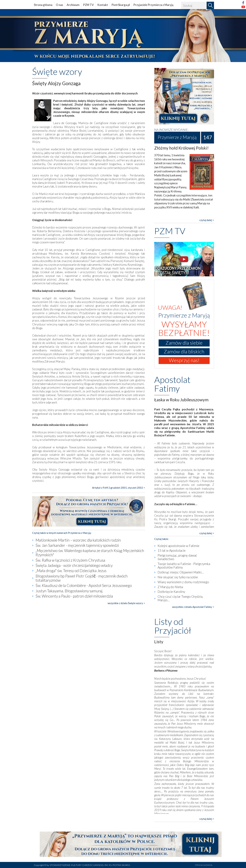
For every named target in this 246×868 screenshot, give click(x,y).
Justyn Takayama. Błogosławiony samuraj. (69, 591)
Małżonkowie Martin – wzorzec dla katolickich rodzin (78, 540)
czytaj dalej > (207, 220)
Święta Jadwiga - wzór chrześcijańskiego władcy (74, 565)
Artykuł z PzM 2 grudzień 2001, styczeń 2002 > (119, 488)
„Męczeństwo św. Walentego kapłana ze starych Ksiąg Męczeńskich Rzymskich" (90, 553)
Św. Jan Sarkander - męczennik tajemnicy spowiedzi (77, 545)
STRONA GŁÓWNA (204, 865)
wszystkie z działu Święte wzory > (126, 603)
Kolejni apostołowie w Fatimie (178, 546)
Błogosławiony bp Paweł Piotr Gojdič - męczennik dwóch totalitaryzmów (82, 578)
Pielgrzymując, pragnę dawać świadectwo (177, 557)
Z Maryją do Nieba (170, 587)
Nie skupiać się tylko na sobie (178, 577)
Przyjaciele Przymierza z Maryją (153, 5)
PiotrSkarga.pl (121, 5)
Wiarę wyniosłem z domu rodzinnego (183, 582)
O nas (60, 5)
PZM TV (88, 5)
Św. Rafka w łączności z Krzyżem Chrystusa (70, 560)
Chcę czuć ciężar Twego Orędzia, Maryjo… (180, 598)
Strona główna (43, 5)
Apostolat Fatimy (172, 384)
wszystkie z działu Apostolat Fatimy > (193, 607)
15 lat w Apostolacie (172, 550)
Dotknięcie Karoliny (171, 592)
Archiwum (73, 5)
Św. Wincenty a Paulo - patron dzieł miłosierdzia (74, 596)
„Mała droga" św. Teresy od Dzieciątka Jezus (71, 571)
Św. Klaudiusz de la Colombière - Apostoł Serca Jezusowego (84, 585)
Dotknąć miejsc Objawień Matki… (181, 572)
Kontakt (103, 5)
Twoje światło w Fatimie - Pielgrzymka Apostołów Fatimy (184, 566)
